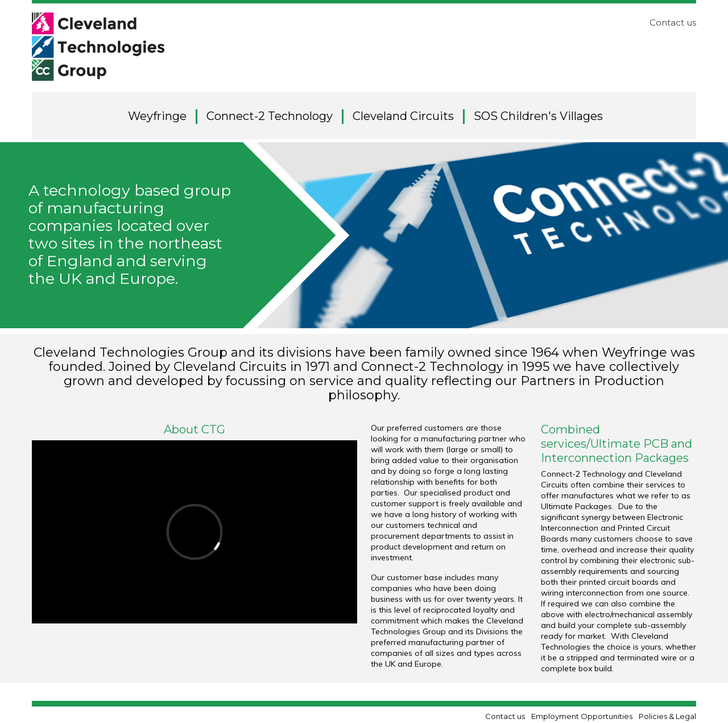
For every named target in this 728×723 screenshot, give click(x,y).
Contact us (673, 22)
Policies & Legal (667, 716)
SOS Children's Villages (538, 116)
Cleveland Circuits (403, 116)
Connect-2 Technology (270, 116)
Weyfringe (157, 116)
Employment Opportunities (582, 716)
